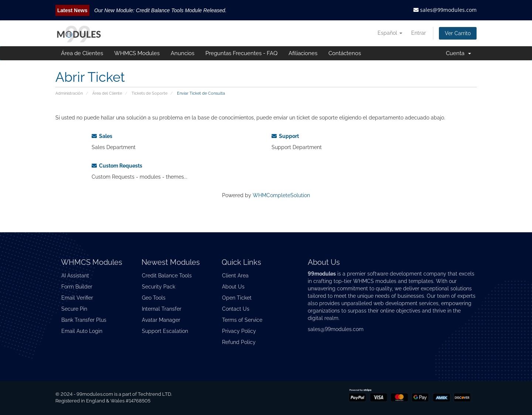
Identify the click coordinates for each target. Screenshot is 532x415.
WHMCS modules (375, 281)
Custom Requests (117, 166)
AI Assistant (75, 276)
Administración (69, 93)
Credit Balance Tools (167, 276)
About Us (233, 287)
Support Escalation (165, 331)
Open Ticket (237, 298)
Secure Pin (74, 309)
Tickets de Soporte (149, 93)
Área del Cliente (107, 93)
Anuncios (183, 53)
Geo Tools (154, 298)
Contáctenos (345, 53)
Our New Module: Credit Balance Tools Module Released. (160, 10)
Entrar (419, 33)
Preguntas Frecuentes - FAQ (241, 53)
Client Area (235, 276)
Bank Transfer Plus (84, 320)
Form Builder (77, 287)
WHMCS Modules (137, 53)
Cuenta (458, 53)
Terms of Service (242, 320)
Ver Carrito (458, 33)
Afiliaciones (303, 53)
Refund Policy (239, 342)
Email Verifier (77, 298)
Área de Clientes (82, 53)
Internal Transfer (162, 309)
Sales (102, 136)
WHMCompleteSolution (281, 195)
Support (285, 136)
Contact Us (236, 309)
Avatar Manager (161, 320)
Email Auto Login (82, 331)
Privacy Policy (239, 331)
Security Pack (158, 287)
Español (390, 33)
